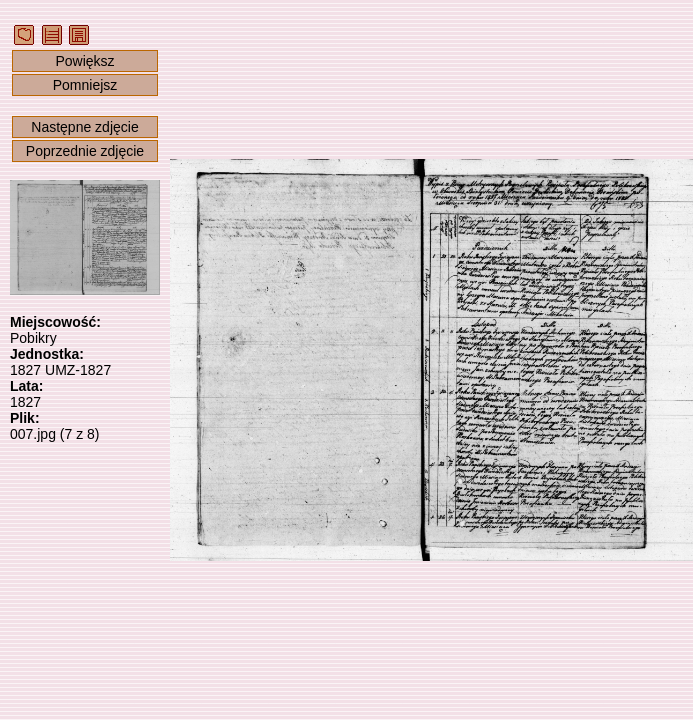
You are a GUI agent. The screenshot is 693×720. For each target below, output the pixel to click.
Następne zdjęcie (84, 127)
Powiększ (84, 61)
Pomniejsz (85, 85)
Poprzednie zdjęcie (85, 151)
